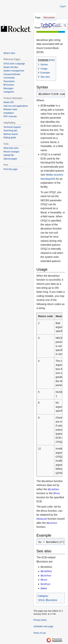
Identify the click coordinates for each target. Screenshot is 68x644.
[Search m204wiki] (61, 26)
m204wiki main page (43, 626)
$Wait (44, 588)
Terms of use (40, 633)
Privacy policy (40, 620)
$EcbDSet (53, 489)
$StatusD (42, 519)
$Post (57, 493)
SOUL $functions (48, 600)
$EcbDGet (46, 567)
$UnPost (45, 584)
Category (43, 596)
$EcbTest (52, 523)
